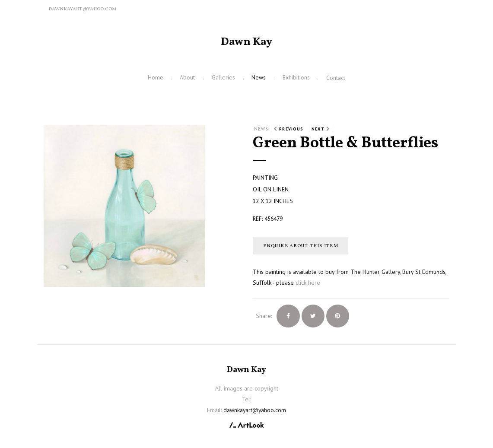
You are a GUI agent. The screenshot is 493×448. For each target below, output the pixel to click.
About (187, 77)
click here (308, 283)
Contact (336, 78)
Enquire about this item (301, 246)
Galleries (223, 77)
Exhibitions (296, 77)
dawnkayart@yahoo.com (82, 9)
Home (156, 77)
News (259, 77)
